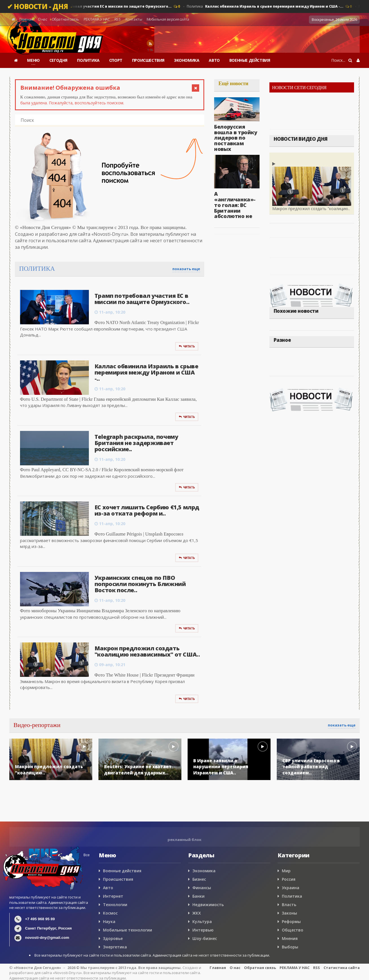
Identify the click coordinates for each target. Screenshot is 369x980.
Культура (202, 921)
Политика (101, 6)
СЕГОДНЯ (58, 60)
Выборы (290, 947)
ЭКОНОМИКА (187, 60)
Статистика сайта (342, 968)
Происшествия (118, 879)
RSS (117, 19)
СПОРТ (116, 60)
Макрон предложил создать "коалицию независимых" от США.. (147, 651)
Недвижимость (208, 905)
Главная (26, 19)
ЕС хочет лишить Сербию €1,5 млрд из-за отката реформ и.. (147, 510)
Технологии (115, 905)
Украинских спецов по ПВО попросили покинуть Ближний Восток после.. (140, 584)
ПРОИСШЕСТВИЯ (148, 60)
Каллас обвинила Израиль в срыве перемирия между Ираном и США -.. (146, 372)
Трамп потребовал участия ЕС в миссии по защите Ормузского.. (142, 299)
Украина (291, 888)
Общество (293, 930)
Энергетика (115, 947)
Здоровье (113, 938)
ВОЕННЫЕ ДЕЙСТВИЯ (250, 60)
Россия (289, 879)
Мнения (290, 938)
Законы (289, 913)
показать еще (186, 269)
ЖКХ (197, 913)
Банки (198, 896)
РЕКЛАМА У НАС (96, 19)
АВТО (214, 60)
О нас (42, 19)
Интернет (113, 896)
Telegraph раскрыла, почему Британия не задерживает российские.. (136, 443)
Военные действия (122, 871)
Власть (289, 905)
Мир (286, 871)
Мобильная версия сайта (168, 19)
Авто (108, 888)
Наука (109, 921)
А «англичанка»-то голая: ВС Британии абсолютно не (235, 205)
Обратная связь (65, 19)
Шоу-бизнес (205, 938)
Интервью (203, 930)
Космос (110, 913)
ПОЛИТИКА (88, 60)
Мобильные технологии (128, 930)
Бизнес (199, 879)
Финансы (202, 888)
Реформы (291, 921)
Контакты (134, 19)
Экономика (204, 871)
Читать (187, 346)
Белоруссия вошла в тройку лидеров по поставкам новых (236, 138)
